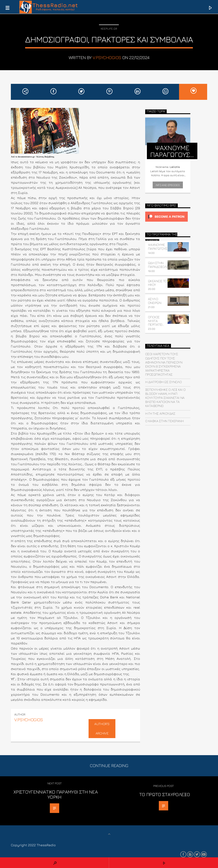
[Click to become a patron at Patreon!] (168, 217)
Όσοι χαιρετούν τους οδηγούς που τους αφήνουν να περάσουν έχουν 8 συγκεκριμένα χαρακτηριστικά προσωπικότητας (164, 364)
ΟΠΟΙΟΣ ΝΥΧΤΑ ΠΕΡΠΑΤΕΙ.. (156, 321)
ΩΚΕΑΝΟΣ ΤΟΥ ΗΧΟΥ (158, 283)
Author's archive (102, 729)
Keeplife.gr (109, 29)
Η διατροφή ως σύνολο (163, 382)
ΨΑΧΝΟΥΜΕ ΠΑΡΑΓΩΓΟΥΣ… (159, 247)
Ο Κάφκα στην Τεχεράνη (164, 421)
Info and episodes (168, 185)
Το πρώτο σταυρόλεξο (165, 794)
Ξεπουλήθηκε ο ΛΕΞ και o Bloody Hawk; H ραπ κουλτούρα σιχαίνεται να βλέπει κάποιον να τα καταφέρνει (165, 398)
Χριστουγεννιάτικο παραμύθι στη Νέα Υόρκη (56, 794)
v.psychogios (107, 57)
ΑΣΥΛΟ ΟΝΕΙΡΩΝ (155, 301)
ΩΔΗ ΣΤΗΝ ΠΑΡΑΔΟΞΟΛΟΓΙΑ (161, 265)
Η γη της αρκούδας (160, 413)
